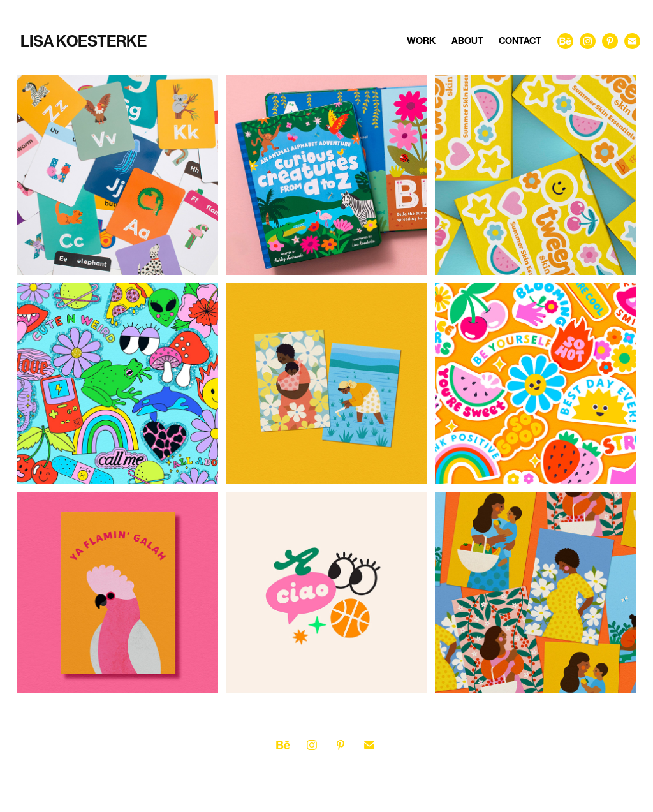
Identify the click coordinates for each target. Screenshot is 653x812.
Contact (520, 41)
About (467, 41)
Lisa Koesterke (84, 41)
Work (421, 41)
